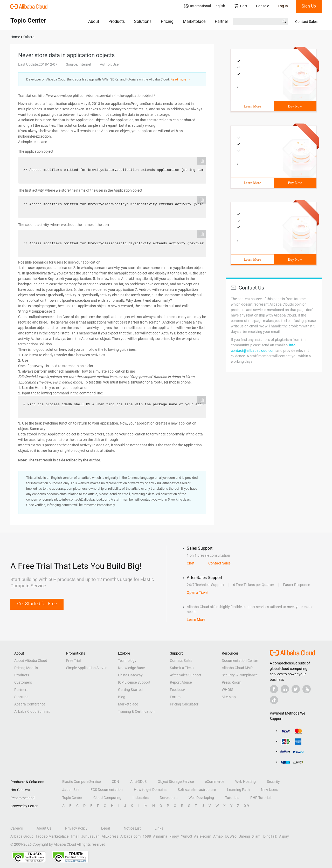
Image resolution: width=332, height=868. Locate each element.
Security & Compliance (240, 675)
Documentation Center (240, 661)
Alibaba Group (22, 836)
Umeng (244, 836)
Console (262, 6)
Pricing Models (26, 668)
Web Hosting (245, 782)
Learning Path (238, 790)
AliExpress (110, 836)
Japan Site (71, 790)
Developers (169, 798)
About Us (44, 828)
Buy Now (295, 106)
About (94, 21)
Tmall (75, 836)
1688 (147, 836)
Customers (23, 682)
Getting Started (130, 690)
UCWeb (231, 836)
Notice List (132, 828)
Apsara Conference (30, 704)
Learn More (252, 106)
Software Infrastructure (197, 790)
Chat (191, 563)
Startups (21, 697)
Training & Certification (136, 711)
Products (117, 21)
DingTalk (270, 836)
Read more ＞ (180, 79)
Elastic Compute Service (81, 782)
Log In (283, 6)
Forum (175, 697)
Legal (106, 828)
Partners (222, 21)
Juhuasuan (90, 836)
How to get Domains (150, 790)
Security (273, 782)
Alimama (160, 836)
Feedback (178, 690)
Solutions (143, 21)
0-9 (246, 806)
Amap (218, 836)
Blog (122, 697)
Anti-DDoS (138, 782)
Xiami (257, 836)
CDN (115, 782)
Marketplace (194, 21)
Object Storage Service (176, 782)
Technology (127, 661)
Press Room (231, 682)
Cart (241, 6)
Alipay (284, 836)
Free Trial (73, 661)
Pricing (167, 21)
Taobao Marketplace (52, 836)
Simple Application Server (86, 668)
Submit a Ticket (182, 668)
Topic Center (72, 798)
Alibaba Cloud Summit (32, 711)
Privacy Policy (76, 828)
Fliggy (174, 836)
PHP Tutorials (261, 798)
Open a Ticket (198, 593)
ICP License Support (134, 682)
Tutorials (232, 798)
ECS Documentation (107, 790)
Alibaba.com (130, 836)
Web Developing (201, 798)
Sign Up (309, 6)
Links (159, 828)
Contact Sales (306, 22)
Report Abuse (181, 682)
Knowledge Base (131, 668)
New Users (269, 790)
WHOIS (227, 690)
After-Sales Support (186, 675)
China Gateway (130, 675)
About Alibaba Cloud (31, 661)
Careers (17, 828)
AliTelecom (203, 836)
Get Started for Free (37, 604)
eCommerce (215, 782)
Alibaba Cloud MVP (237, 668)
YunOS (186, 836)
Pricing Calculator (184, 704)
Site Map (229, 697)
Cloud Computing (107, 798)
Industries (141, 798)
